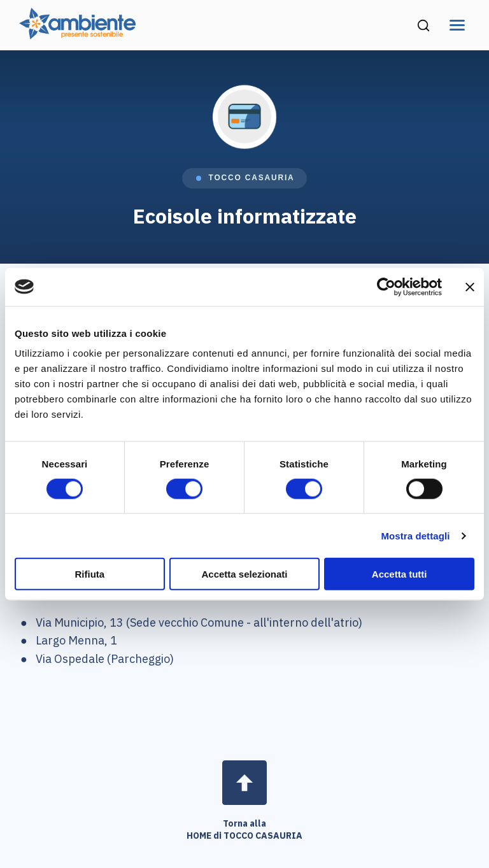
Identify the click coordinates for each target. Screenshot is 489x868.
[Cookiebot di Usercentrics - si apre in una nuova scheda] (386, 287)
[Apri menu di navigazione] (457, 25)
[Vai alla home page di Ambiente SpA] (77, 35)
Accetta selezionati (244, 574)
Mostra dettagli (415, 535)
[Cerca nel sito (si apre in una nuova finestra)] (423, 25)
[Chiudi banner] (470, 287)
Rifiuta (89, 574)
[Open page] (244, 783)
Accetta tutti (400, 574)
